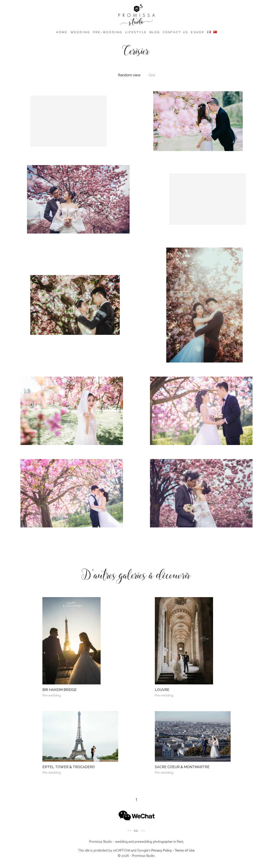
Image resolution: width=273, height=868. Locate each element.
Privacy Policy (162, 850)
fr (130, 831)
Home (62, 32)
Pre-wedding (108, 32)
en (136, 831)
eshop (198, 32)
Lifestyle (136, 32)
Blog (155, 32)
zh (143, 831)
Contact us (175, 32)
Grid (152, 75)
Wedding (80, 32)
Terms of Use (185, 850)
